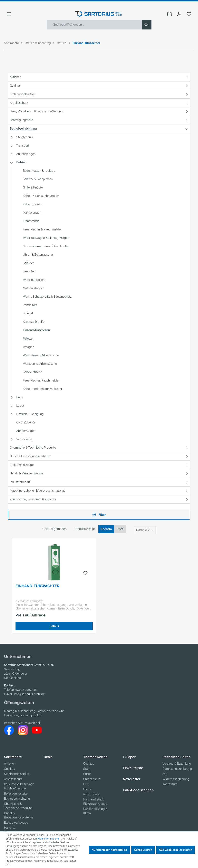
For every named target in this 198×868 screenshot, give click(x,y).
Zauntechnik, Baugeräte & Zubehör (33, 499)
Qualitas (15, 86)
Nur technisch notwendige (109, 850)
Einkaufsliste (133, 768)
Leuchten (29, 271)
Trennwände (31, 221)
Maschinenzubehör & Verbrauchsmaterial (37, 491)
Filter (99, 514)
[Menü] (9, 14)
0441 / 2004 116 (26, 690)
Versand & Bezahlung (177, 764)
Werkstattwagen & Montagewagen (46, 238)
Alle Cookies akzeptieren (176, 850)
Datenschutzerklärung (177, 769)
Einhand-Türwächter (37, 330)
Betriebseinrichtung (23, 129)
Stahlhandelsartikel (23, 94)
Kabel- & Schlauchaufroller (41, 196)
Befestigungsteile (21, 120)
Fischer (88, 789)
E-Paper (129, 757)
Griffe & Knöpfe (33, 187)
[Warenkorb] (169, 14)
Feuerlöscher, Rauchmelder (41, 380)
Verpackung (24, 439)
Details (54, 626)
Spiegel (28, 313)
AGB (165, 774)
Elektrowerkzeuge (22, 465)
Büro (19, 397)
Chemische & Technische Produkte (33, 448)
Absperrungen (26, 431)
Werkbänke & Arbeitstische (41, 355)
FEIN (86, 784)
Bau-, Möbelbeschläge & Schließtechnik (36, 111)
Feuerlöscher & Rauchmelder (42, 229)
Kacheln (106, 529)
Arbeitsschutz (19, 103)
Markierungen (32, 213)
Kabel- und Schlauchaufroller (43, 389)
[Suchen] (147, 25)
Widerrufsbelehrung (176, 779)
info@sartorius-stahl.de (29, 694)
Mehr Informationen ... (50, 839)
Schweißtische (32, 372)
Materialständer (33, 288)
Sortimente (13, 757)
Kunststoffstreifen (34, 322)
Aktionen (16, 77)
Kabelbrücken (32, 204)
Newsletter (132, 779)
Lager (20, 406)
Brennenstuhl (92, 779)
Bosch (87, 774)
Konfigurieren (143, 850)
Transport (23, 146)
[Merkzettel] (189, 14)
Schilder (28, 263)
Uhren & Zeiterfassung (38, 255)
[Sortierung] (145, 530)
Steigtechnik (25, 137)
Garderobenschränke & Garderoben (47, 246)
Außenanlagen (26, 154)
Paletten (28, 339)
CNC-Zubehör (26, 422)
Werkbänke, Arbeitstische (40, 364)
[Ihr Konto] (179, 14)
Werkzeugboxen (34, 280)
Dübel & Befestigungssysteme (30, 456)
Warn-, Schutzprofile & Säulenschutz (47, 297)
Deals (48, 757)
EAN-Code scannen (138, 790)
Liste (120, 529)
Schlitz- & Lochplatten (38, 179)
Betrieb (21, 162)
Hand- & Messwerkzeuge (26, 473)
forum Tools (91, 794)
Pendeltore (30, 305)
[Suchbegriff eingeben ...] (94, 25)
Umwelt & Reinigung (30, 414)
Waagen (28, 347)
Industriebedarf (20, 482)
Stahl (87, 769)
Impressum (170, 784)
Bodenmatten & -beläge (39, 171)
